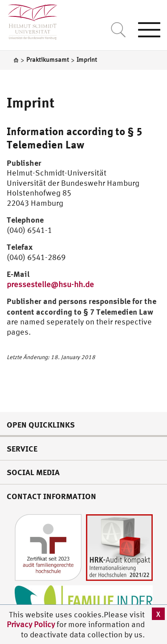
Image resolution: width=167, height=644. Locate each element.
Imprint (31, 102)
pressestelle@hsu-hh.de (50, 284)
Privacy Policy (32, 624)
